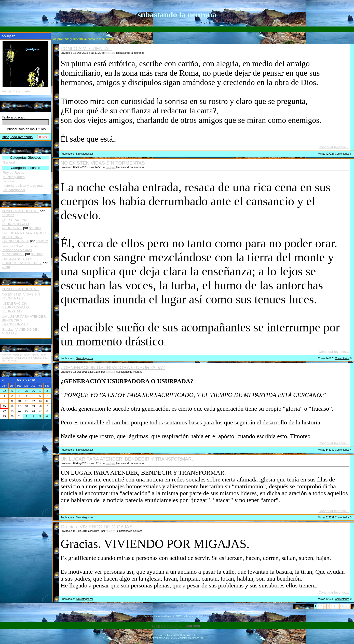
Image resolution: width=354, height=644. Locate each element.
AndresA (18, 355)
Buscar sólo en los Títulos (24, 129)
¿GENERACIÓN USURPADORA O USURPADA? (113, 367)
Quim (6, 267)
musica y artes (14, 177)
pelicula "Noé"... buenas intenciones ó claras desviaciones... (20, 250)
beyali (27, 355)
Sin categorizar (85, 154)
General (9, 162)
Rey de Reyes (13, 173)
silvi (4, 361)
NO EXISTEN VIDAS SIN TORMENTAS (103, 163)
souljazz (111, 53)
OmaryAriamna (23, 358)
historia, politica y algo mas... (25, 186)
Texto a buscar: (13, 117)
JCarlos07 (8, 358)
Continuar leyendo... (334, 147)
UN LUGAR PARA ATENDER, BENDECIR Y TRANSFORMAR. (127, 459)
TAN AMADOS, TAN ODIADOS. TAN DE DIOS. (22, 261)
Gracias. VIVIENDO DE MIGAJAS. (97, 527)
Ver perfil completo (16, 91)
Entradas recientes (16, 282)
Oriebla (37, 358)
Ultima (345, 606)
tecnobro (12, 361)
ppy (45, 358)
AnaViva (6, 355)
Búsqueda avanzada (17, 137)
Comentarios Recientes (19, 204)
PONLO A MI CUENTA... (86, 49)
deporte (9, 181)
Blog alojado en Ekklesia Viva (176, 626)
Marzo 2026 (26, 380)
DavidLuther (39, 355)
